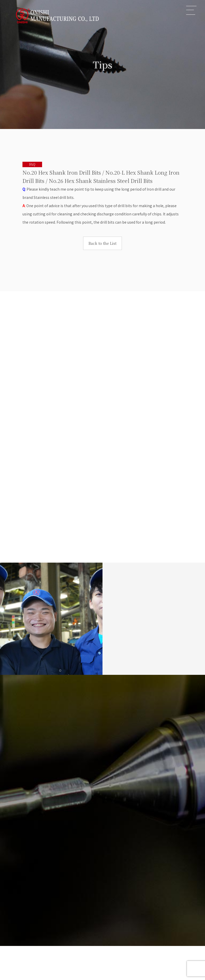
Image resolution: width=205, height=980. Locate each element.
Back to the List (102, 243)
